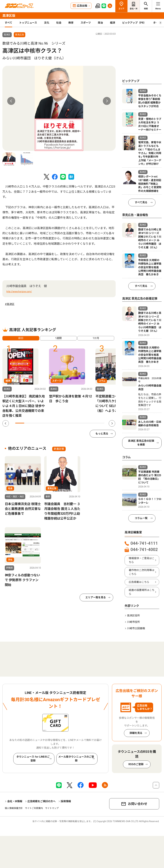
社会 (59, 23)
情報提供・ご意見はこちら (142, 560)
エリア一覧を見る (96, 597)
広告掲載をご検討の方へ (41, 801)
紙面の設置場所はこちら (142, 592)
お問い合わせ (138, 804)
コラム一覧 (141, 518)
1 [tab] (20, 423)
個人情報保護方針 (14, 808)
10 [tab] (100, 423)
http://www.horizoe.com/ (19, 292)
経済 (113, 23)
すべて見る (141, 202)
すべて (8, 23)
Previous (11, 101)
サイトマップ (52, 808)
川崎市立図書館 (136, 628)
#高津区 (10, 304)
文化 (47, 23)
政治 (100, 23)
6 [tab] (64, 423)
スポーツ (86, 23)
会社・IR (134, 9)
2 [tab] (29, 423)
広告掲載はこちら (139, 582)
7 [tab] (73, 423)
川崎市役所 (133, 622)
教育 (71, 23)
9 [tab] (91, 423)
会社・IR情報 (15, 801)
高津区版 (9, 16)
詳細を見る (136, 733)
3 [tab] (37, 423)
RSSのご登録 (136, 764)
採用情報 (66, 801)
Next (107, 101)
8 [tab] (82, 423)
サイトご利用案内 (34, 808)
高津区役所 (133, 616)
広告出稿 (82, 6)
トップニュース (28, 23)
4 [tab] (46, 423)
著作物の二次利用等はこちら (142, 572)
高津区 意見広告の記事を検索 (141, 443)
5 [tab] (55, 423)
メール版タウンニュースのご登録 (76, 759)
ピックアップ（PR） (134, 23)
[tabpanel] (59, 108)
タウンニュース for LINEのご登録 (33, 759)
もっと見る (102, 434)
